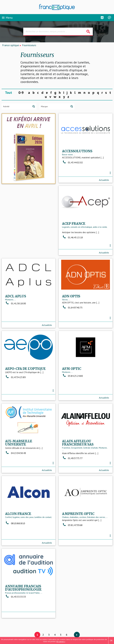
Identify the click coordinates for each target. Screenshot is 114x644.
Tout (8, 93)
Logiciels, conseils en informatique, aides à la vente (28, 232)
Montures (66, 232)
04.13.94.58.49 (72, 388)
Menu (7, 18)
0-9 (21, 93)
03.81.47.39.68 (15, 535)
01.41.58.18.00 (72, 236)
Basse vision (67, 158)
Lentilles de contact (100, 453)
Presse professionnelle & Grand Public (79, 530)
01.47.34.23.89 (72, 311)
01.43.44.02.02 (72, 167)
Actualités (104, 181)
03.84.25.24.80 (16, 383)
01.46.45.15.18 (16, 243)
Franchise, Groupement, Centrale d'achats (23, 456)
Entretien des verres (39, 527)
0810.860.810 (72, 459)
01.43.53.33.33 (72, 534)
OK (111, 640)
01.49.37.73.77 (15, 467)
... (74, 158)
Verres (8, 306)
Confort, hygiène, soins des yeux (76, 453)
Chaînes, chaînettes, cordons (17, 527)
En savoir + (61, 641)
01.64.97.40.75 (15, 314)
